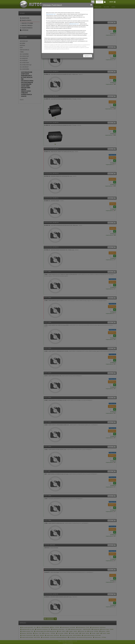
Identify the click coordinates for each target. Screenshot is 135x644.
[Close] (91, 5)
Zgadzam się (88, 56)
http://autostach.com (51, 14)
